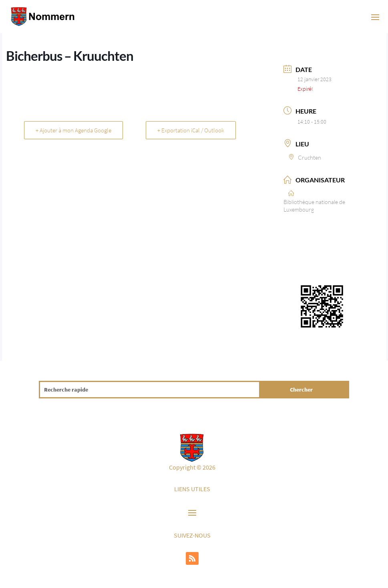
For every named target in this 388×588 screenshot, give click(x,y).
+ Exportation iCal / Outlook (191, 130)
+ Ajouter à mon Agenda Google (73, 130)
